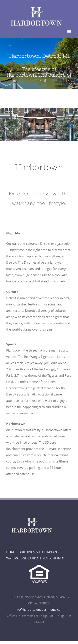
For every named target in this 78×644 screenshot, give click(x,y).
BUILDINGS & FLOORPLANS (39, 552)
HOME (11, 552)
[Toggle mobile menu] (70, 32)
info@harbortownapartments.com (39, 609)
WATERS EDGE (16, 558)
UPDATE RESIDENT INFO (47, 558)
